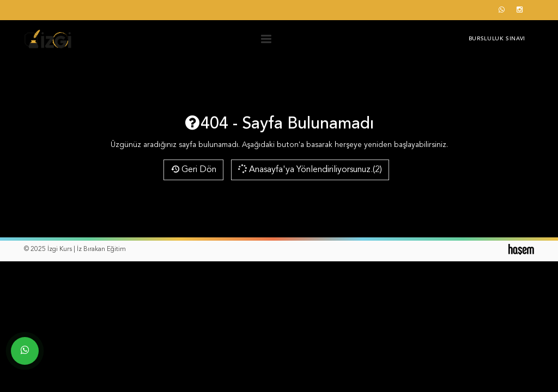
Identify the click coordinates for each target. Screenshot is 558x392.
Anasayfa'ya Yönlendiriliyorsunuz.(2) (309, 169)
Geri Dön (193, 170)
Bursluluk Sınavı (497, 39)
